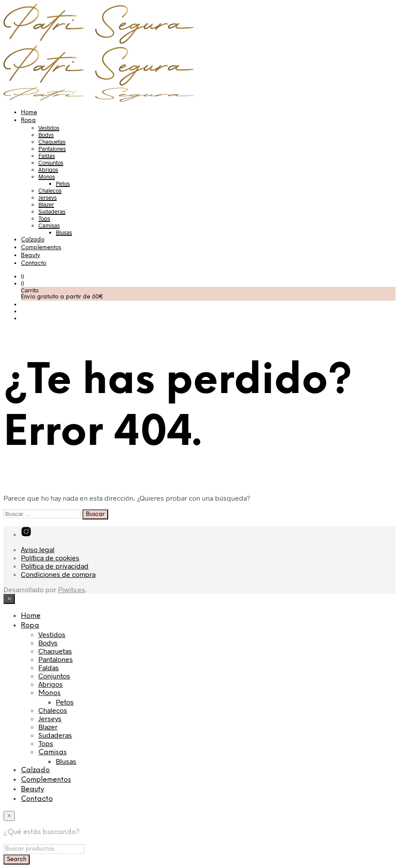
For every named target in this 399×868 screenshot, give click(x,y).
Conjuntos (51, 163)
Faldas (47, 156)
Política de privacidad (55, 566)
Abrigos (48, 170)
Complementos (41, 248)
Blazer (46, 204)
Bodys (46, 135)
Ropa (28, 120)
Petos (63, 183)
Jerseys (48, 197)
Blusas (64, 232)
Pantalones (52, 149)
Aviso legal (38, 549)
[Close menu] (9, 599)
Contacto (34, 263)
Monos (47, 176)
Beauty (31, 256)
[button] (22, 276)
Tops (44, 218)
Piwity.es (72, 589)
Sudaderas (52, 211)
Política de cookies (50, 558)
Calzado (33, 240)
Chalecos (50, 190)
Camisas (49, 225)
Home (29, 113)
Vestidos (49, 128)
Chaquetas (52, 142)
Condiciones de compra (58, 574)
